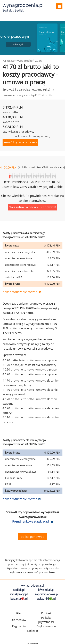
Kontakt (46, 613)
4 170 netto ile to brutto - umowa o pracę (30, 360)
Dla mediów (18, 620)
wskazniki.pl (46, 599)
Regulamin (19, 626)
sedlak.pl (19, 590)
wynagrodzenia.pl (33, 586)
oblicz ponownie (32, 537)
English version (46, 626)
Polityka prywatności (46, 620)
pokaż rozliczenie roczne (20, 292)
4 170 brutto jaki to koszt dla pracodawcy (29, 365)
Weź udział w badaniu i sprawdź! (33, 207)
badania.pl (19, 599)
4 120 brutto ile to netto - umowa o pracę (30, 374)
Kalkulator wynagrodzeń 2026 (22, 61)
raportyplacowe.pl (47, 594)
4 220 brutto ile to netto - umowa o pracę (30, 369)
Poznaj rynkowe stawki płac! (31, 521)
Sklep (19, 613)
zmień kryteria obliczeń (20, 142)
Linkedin (33, 631)
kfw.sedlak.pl (46, 590)
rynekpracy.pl (19, 594)
